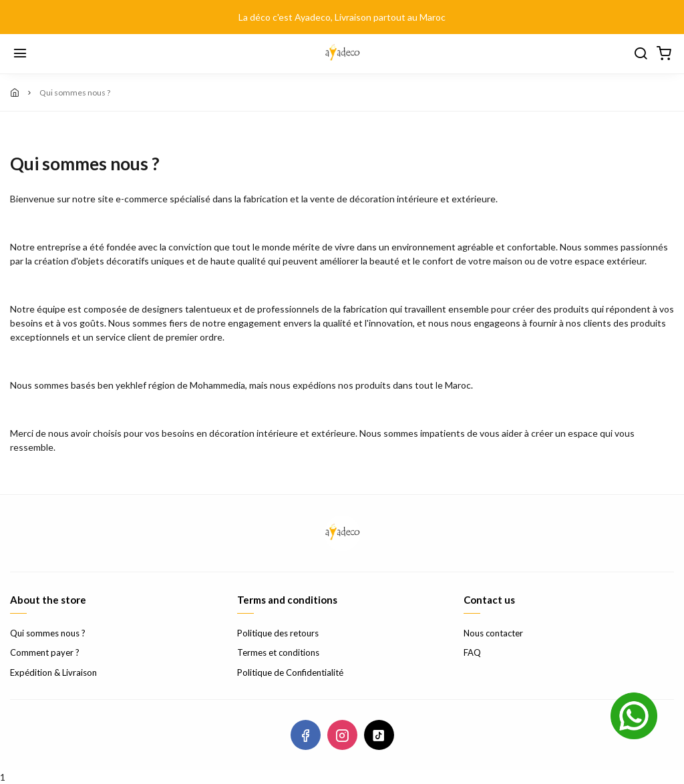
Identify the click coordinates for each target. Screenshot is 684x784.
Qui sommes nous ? (48, 633)
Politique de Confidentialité (290, 672)
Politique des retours (278, 633)
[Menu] (20, 54)
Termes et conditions (278, 652)
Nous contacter (493, 633)
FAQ (472, 652)
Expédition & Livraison (53, 672)
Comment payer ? (45, 652)
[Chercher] (641, 54)
